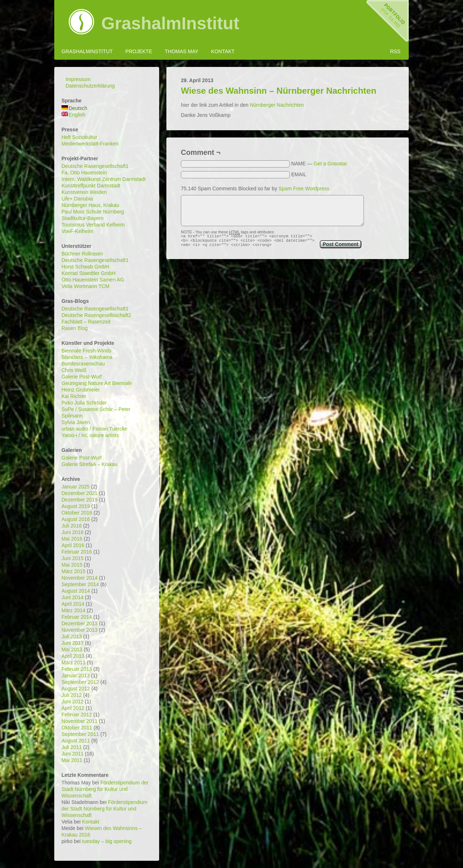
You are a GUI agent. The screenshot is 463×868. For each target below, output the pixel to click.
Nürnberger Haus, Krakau (90, 205)
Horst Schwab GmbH (85, 267)
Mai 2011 (72, 760)
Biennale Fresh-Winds (86, 351)
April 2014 (73, 604)
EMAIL (299, 174)
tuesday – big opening (107, 841)
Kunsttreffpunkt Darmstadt (91, 186)
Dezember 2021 (80, 493)
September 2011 (80, 734)
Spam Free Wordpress (304, 189)
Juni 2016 (73, 532)
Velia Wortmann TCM (86, 286)
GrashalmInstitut (170, 24)
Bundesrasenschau (83, 364)
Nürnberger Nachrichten (277, 105)
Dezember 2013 (80, 623)
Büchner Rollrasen (82, 254)
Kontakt (223, 51)
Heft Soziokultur (79, 137)
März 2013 (73, 662)
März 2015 (73, 571)
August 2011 (76, 741)
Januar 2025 (76, 487)
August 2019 (76, 506)
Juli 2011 (72, 747)
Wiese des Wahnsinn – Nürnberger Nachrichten (279, 91)
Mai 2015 (72, 565)
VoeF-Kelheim (77, 231)
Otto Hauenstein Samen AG (93, 280)
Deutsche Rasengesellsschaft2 (96, 315)
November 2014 (80, 578)
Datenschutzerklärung (90, 86)
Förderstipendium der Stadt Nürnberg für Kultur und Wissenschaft (105, 789)
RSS (395, 51)
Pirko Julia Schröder (84, 403)
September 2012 (80, 682)
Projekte (139, 51)
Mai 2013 (72, 649)
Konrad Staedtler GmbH (88, 273)
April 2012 (73, 708)
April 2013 (73, 656)
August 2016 (76, 519)
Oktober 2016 (77, 513)
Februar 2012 (77, 715)
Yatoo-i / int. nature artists (90, 435)
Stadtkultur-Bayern (82, 218)
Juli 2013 (72, 636)
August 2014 (76, 591)
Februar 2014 (77, 617)
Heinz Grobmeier (81, 390)
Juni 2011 (73, 754)
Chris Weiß (74, 370)
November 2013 (80, 630)
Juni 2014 (73, 597)
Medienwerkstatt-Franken (90, 144)
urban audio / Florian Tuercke (94, 429)
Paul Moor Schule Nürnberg (93, 212)
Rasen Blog (75, 328)
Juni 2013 (73, 643)
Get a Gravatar (330, 164)
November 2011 (80, 721)
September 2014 (80, 584)
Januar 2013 (76, 676)
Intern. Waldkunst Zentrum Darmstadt (104, 179)
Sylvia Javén (76, 422)
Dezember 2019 (80, 500)
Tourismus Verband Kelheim (93, 225)
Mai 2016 (72, 539)
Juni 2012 (73, 702)
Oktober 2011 (77, 728)
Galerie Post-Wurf (82, 377)
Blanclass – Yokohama (87, 357)
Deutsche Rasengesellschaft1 (95, 166)
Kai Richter (74, 396)
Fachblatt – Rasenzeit (86, 322)
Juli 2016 (72, 526)
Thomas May (181, 51)
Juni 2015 (73, 558)
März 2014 (73, 610)
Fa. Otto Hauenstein (84, 173)
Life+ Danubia (77, 199)
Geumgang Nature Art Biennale (97, 383)
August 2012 (76, 689)
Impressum (78, 79)
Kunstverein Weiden (84, 192)
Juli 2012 (72, 695)
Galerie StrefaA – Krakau (90, 464)
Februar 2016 (77, 552)
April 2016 (73, 545)
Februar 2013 (77, 669)
